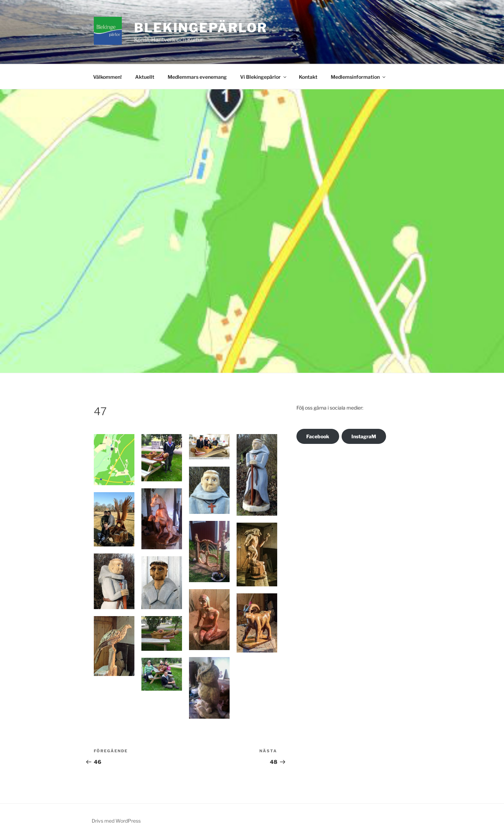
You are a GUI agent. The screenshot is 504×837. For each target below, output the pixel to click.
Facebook (318, 436)
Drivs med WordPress (116, 821)
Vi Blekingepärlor (264, 77)
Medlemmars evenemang (197, 77)
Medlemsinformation (359, 77)
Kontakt (308, 77)
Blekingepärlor (201, 28)
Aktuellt (145, 77)
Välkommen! (107, 77)
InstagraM (364, 436)
